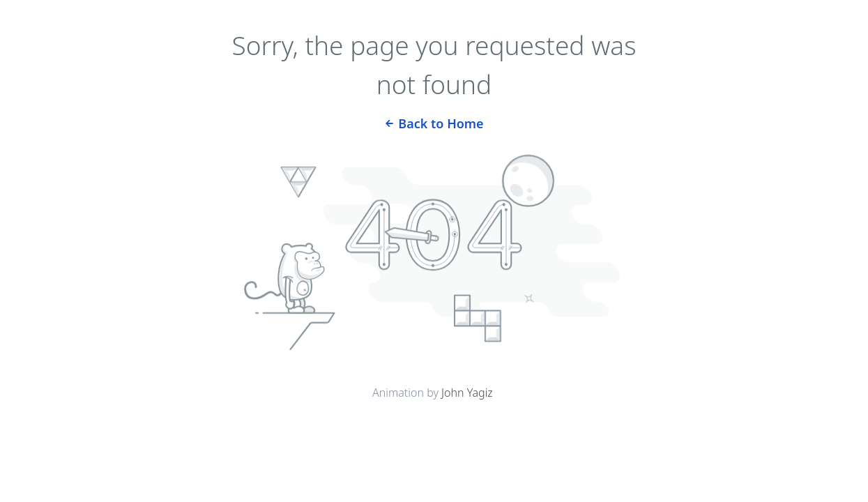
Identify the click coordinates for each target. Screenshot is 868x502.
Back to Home (434, 122)
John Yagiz (467, 393)
